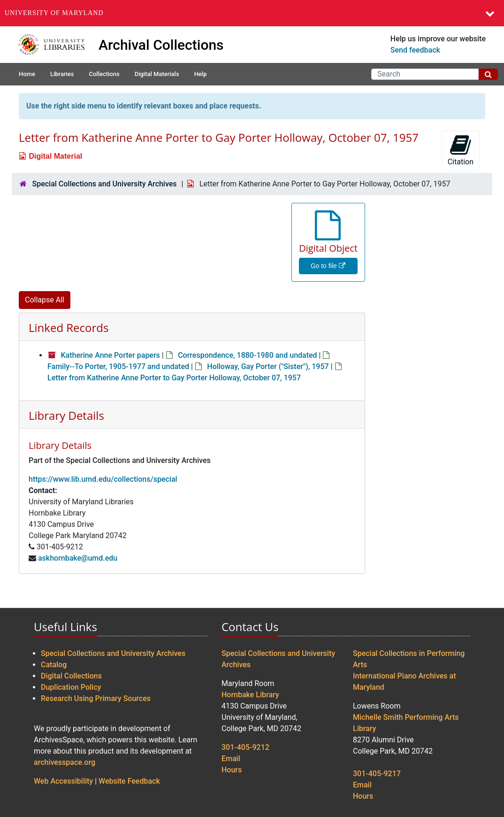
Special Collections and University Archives (104, 184)
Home (27, 74)
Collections (104, 74)
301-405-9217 (377, 774)
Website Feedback (129, 781)
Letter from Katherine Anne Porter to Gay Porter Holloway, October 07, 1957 (174, 378)
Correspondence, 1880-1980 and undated (247, 355)
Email (231, 759)
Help (201, 74)
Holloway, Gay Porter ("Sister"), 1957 (268, 366)
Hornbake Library (250, 695)
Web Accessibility (63, 781)
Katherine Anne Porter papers (110, 355)
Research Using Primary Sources (96, 698)
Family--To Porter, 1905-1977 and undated (118, 366)
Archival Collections (161, 45)
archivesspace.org (65, 762)
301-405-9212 (245, 747)
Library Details (66, 415)
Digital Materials (157, 74)
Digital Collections (71, 676)
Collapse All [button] (45, 300)
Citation (461, 150)
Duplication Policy (71, 687)
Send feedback (415, 50)
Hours (232, 770)
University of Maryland (54, 13)
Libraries (62, 74)
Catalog (54, 665)
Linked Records (69, 328)
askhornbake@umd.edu (78, 558)
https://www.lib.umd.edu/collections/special (103, 479)
